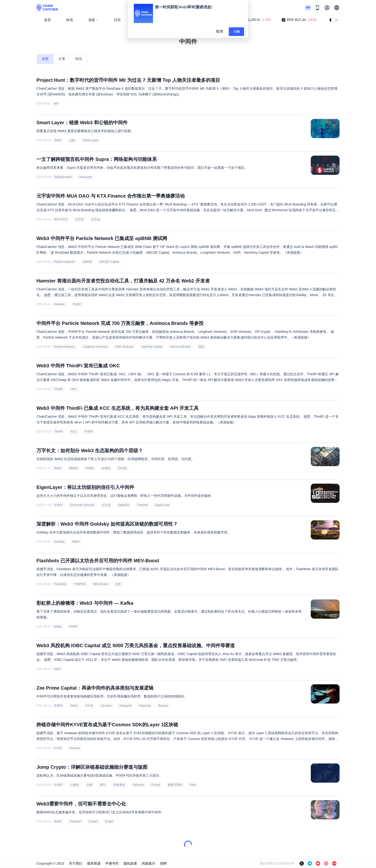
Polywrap (145, 706)
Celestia (142, 505)
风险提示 (148, 863)
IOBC (57, 669)
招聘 (163, 863)
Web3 (58, 140)
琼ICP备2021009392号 (277, 863)
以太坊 (106, 505)
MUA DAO (61, 219)
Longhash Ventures (95, 347)
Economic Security (82, 505)
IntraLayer (86, 177)
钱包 (201, 347)
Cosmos (75, 748)
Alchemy (138, 785)
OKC (74, 389)
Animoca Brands (180, 347)
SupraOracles (63, 177)
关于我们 (76, 863)
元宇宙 (79, 219)
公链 (72, 140)
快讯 (70, 20)
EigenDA (124, 505)
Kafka (58, 627)
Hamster (59, 304)
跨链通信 (119, 785)
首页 (47, 20)
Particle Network (64, 262)
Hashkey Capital (152, 347)
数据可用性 (175, 785)
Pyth (193, 785)
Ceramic (106, 706)
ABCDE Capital (109, 262)
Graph (109, 821)
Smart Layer (90, 140)
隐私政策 (130, 863)
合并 (118, 584)
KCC (74, 432)
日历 (117, 20)
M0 (56, 104)
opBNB (87, 262)
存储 (89, 785)
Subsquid (125, 706)
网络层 (73, 468)
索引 (103, 785)
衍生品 (96, 219)
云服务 (75, 785)
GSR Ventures (124, 347)
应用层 (106, 468)
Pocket (156, 785)
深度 (93, 20)
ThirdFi (58, 389)
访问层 (122, 468)
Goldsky (59, 542)
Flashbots (60, 584)
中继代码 (80, 584)
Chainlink (75, 821)
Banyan (163, 706)
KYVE (89, 706)
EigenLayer (162, 505)
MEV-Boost (100, 584)
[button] (337, 8)
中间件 (77, 304)
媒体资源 (94, 863)
